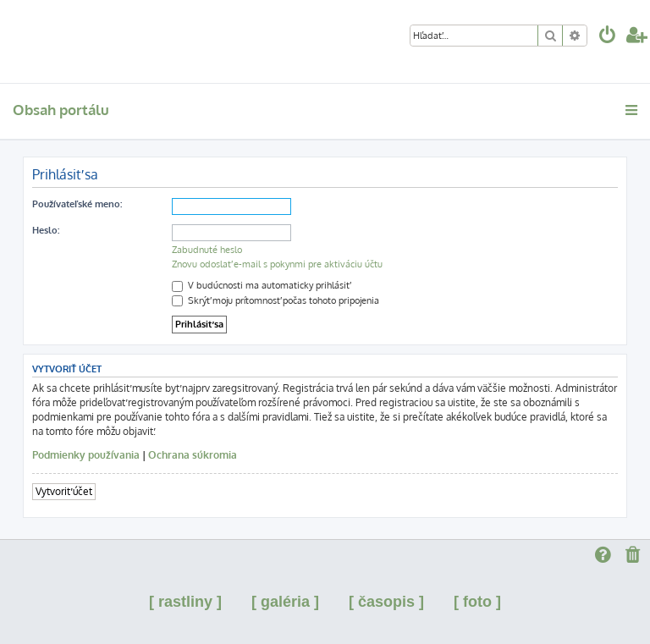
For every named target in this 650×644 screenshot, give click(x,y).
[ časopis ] (386, 602)
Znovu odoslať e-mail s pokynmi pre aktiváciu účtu (277, 264)
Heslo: (46, 230)
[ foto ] (477, 602)
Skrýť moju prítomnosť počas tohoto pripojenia (275, 300)
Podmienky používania (86, 455)
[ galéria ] (285, 602)
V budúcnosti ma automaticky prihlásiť (261, 285)
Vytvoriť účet (64, 491)
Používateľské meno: (77, 204)
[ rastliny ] (185, 602)
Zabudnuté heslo (207, 250)
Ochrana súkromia (193, 455)
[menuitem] (608, 37)
